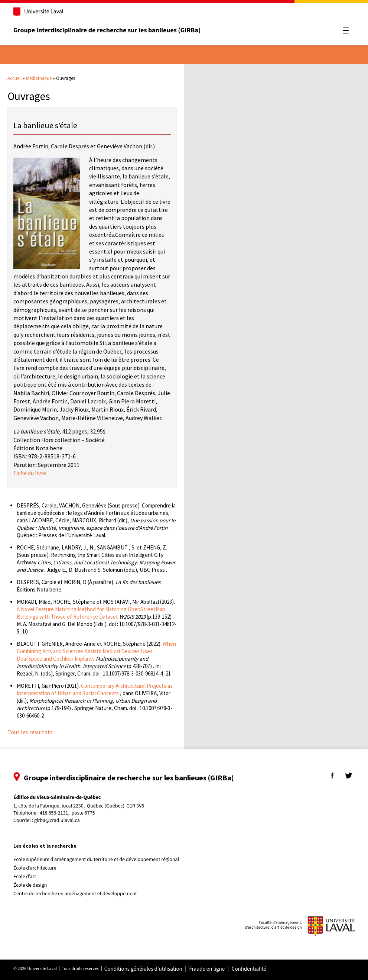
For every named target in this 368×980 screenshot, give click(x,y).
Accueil (14, 78)
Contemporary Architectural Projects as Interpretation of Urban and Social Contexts (95, 689)
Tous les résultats (30, 732)
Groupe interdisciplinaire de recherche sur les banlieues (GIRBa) (107, 30)
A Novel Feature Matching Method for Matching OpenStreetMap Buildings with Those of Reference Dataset (91, 613)
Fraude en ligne (207, 969)
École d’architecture (35, 868)
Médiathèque (39, 78)
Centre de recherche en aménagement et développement (75, 894)
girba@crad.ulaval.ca (57, 821)
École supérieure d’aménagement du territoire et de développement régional (96, 860)
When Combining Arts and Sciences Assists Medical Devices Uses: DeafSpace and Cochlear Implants (96, 651)
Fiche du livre (30, 473)
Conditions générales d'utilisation (143, 969)
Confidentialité (249, 969)
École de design (30, 885)
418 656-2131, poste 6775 (67, 813)
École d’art (25, 877)
